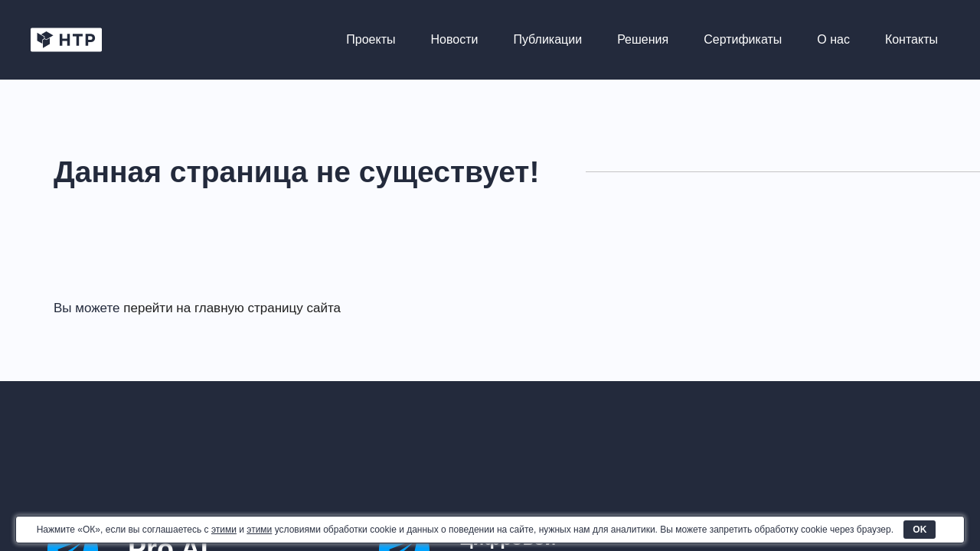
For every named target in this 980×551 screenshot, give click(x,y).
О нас (833, 39)
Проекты (371, 39)
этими (224, 530)
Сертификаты (743, 39)
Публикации (547, 39)
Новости (455, 39)
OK (920, 530)
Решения (643, 39)
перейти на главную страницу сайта (232, 308)
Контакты (911, 39)
